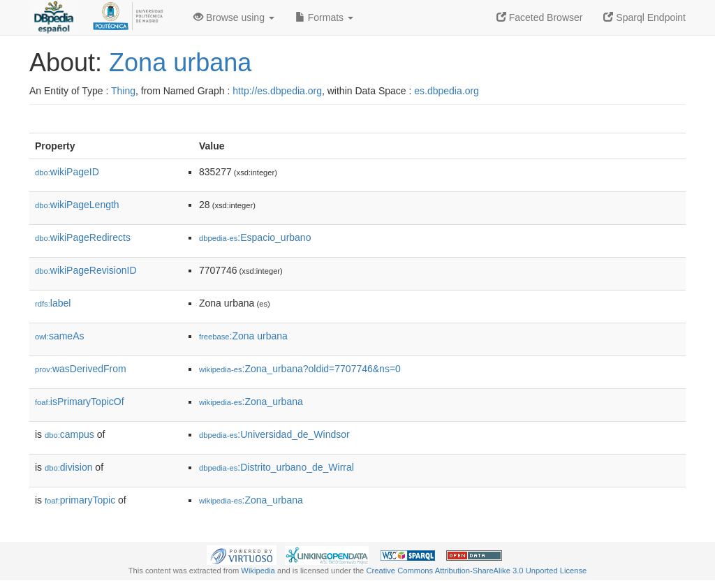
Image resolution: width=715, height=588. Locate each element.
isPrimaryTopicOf (80, 402)
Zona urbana (180, 63)
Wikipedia (258, 571)
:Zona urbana (243, 336)
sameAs (59, 336)
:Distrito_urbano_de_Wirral (277, 467)
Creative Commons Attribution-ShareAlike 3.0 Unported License (476, 571)
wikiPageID (67, 172)
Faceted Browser (540, 17)
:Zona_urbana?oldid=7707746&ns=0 (300, 369)
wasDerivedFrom (81, 369)
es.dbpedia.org (447, 91)
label (53, 303)
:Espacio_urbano (255, 237)
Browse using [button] (234, 17)
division (68, 467)
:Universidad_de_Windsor (274, 434)
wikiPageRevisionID (86, 270)
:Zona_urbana (251, 402)
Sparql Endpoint (644, 17)
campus (69, 434)
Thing (123, 91)
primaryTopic (80, 500)
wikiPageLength (77, 205)
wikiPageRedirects (83, 237)
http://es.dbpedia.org (277, 91)
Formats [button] (324, 17)
